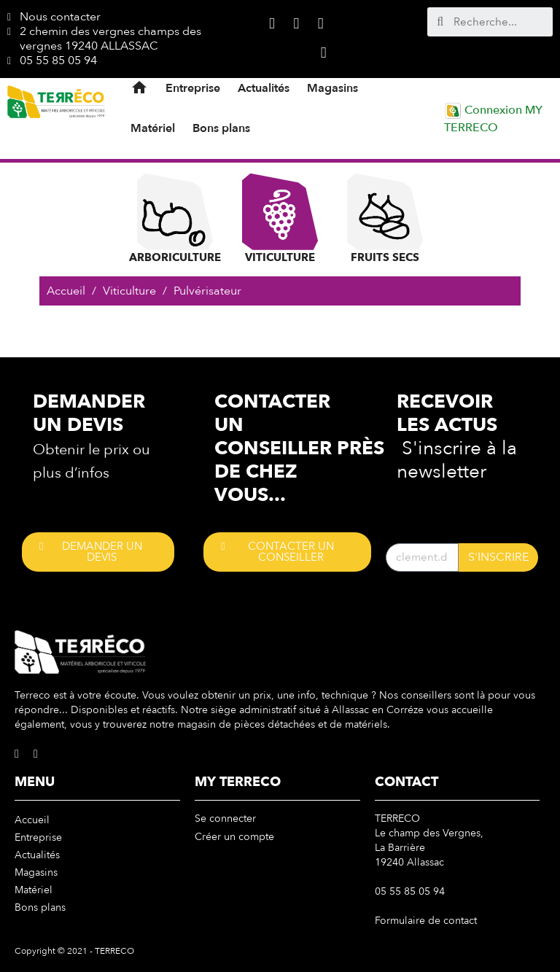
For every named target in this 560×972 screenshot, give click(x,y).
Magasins (332, 88)
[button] (98, 552)
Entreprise (193, 88)
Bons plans (221, 128)
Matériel (153, 128)
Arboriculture (175, 219)
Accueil (32, 820)
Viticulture (280, 219)
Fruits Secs (385, 219)
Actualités (264, 88)
